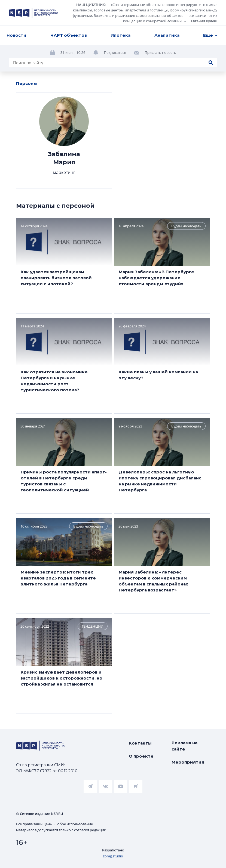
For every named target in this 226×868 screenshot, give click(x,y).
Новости (16, 35)
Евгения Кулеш (204, 21)
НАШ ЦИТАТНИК (91, 5)
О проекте (141, 756)
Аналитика (167, 35)
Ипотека (120, 35)
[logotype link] (33, 13)
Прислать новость (160, 52)
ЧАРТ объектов (69, 35)
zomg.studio (113, 856)
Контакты (140, 743)
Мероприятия (188, 762)
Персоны (27, 83)
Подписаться (115, 52)
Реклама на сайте (184, 746)
